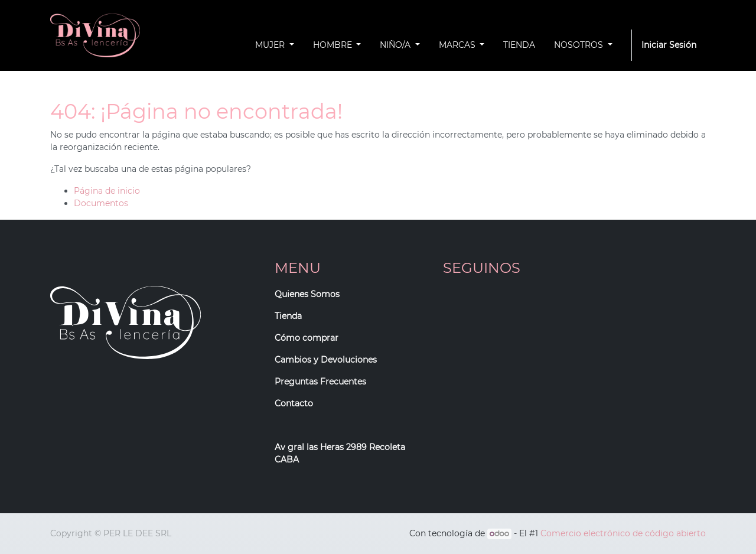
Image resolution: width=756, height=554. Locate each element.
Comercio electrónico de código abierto (623, 533)
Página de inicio (107, 191)
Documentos (101, 203)
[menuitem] (519, 45)
